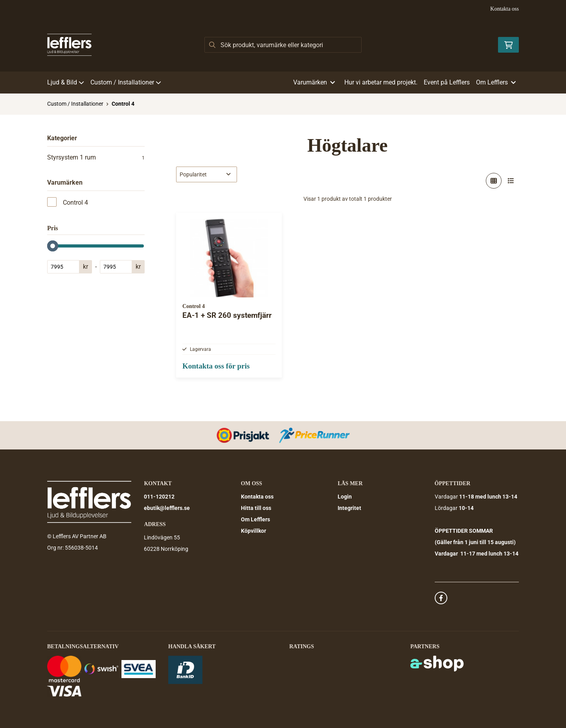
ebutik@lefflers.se (167, 508)
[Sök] (283, 45)
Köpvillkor (254, 531)
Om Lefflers (255, 520)
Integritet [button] (349, 508)
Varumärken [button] (314, 82)
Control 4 (123, 104)
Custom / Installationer (126, 82)
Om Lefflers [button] (496, 82)
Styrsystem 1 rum (96, 158)
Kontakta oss (504, 9)
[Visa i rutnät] (494, 181)
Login (345, 497)
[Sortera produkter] (207, 174)
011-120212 (159, 497)
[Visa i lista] (511, 181)
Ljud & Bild (66, 82)
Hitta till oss (256, 508)
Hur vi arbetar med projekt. (381, 82)
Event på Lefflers (447, 82)
